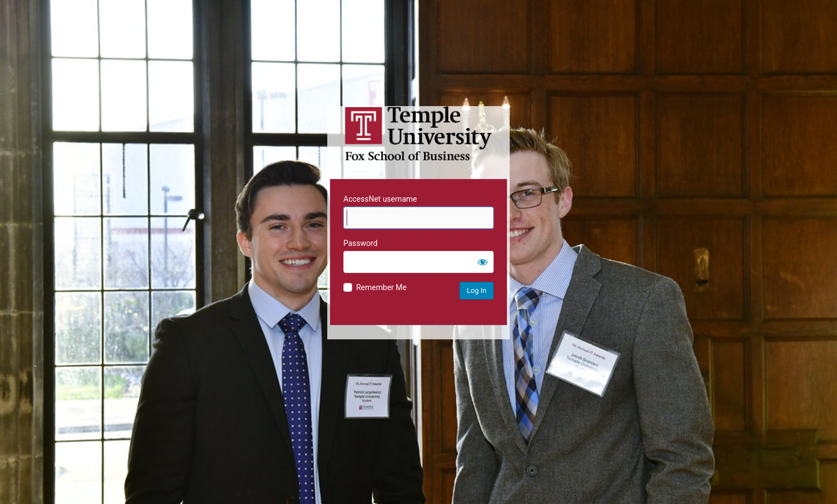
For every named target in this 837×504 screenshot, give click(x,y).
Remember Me (381, 287)
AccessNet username (380, 199)
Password (360, 243)
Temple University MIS (418, 134)
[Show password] (483, 262)
